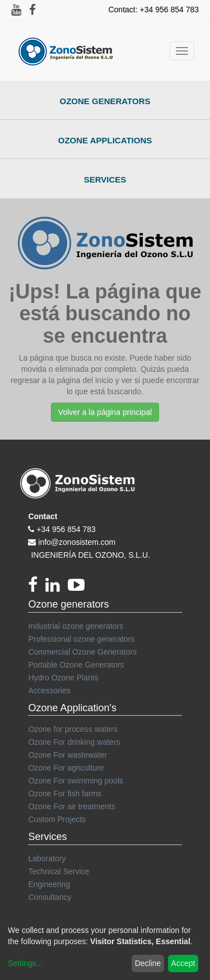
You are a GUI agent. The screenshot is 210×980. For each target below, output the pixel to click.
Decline (148, 963)
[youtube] (79, 588)
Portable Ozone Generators (76, 665)
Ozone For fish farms (65, 794)
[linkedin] (57, 588)
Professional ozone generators (81, 639)
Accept (183, 963)
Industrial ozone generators (76, 626)
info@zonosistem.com (77, 542)
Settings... (25, 963)
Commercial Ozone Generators (82, 652)
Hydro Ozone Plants (63, 678)
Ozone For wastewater (67, 755)
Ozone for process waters (73, 729)
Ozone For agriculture (66, 768)
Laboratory (47, 858)
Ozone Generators (105, 101)
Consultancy (50, 897)
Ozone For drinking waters (74, 742)
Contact (43, 516)
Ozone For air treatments (72, 806)
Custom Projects (57, 819)
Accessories (49, 690)
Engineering (49, 884)
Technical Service (59, 871)
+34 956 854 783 (66, 529)
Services (105, 179)
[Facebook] (37, 588)
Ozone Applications (105, 140)
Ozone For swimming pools (76, 781)
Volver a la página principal (105, 412)
